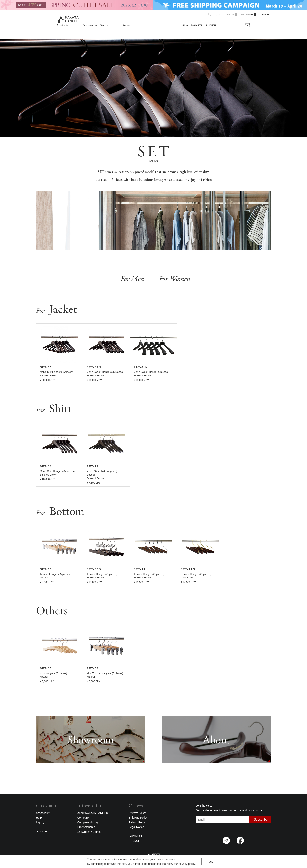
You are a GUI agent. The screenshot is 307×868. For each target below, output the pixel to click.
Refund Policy (137, 822)
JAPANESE (246, 15)
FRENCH (264, 15)
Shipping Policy (138, 818)
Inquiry (40, 822)
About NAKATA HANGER (93, 813)
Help (230, 15)
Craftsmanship (86, 827)
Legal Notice (136, 827)
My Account (43, 813)
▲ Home (41, 831)
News (126, 25)
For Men (132, 278)
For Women (175, 278)
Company (83, 818)
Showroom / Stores (95, 25)
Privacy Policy (137, 813)
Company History (88, 822)
